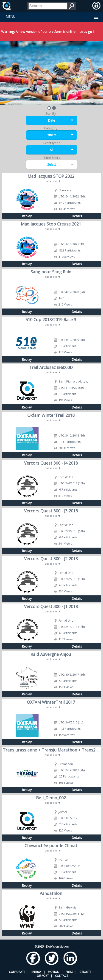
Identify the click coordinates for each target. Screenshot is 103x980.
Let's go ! (86, 31)
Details (77, 216)
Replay (27, 216)
